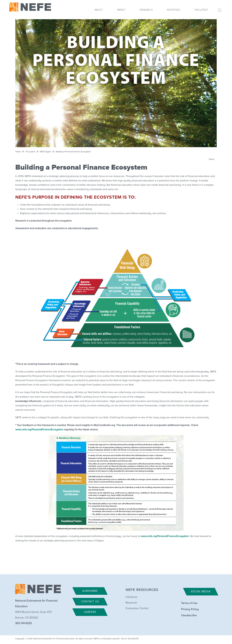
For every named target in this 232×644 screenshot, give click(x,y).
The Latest (201, 10)
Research (146, 10)
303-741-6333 (23, 623)
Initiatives (173, 10)
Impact (121, 10)
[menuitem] (99, 11)
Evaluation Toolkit (137, 608)
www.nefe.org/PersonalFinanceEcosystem (39, 430)
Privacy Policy (190, 609)
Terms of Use (189, 603)
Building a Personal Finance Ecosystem (73, 152)
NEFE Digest (45, 152)
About (99, 10)
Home (18, 152)
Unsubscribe (189, 616)
